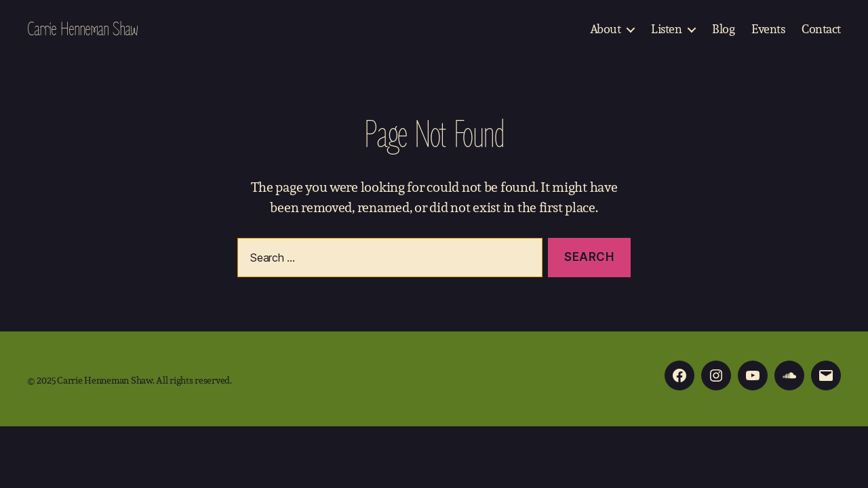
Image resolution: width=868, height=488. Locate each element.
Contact (821, 29)
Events (768, 29)
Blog (723, 29)
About (606, 29)
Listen (666, 29)
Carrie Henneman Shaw (82, 29)
